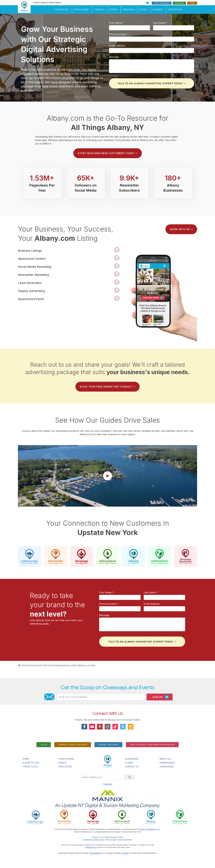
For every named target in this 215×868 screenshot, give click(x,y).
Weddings (128, 9)
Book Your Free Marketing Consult (107, 387)
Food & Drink (81, 9)
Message (114, 57)
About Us (165, 759)
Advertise (179, 3)
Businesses (132, 759)
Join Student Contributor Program (152, 745)
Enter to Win (175, 9)
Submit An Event (108, 745)
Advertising (167, 767)
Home (26, 759)
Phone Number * (119, 34)
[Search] (130, 777)
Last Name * (160, 23)
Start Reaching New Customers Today (108, 153)
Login (192, 3)
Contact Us (132, 767)
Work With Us (181, 229)
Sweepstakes (167, 763)
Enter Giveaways (162, 3)
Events (113, 9)
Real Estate (65, 767)
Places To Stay (31, 763)
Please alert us (91, 847)
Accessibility (95, 853)
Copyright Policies (124, 839)
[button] (69, 250)
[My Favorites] (147, 3)
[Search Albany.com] (102, 777)
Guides (143, 9)
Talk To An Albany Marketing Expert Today (152, 83)
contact (125, 853)
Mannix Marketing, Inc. (150, 829)
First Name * (116, 23)
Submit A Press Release (73, 745)
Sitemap (107, 784)
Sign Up (161, 697)
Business (158, 9)
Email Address (117, 46)
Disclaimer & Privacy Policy (94, 839)
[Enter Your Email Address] (101, 697)
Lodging (99, 9)
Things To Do (61, 9)
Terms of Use (111, 839)
